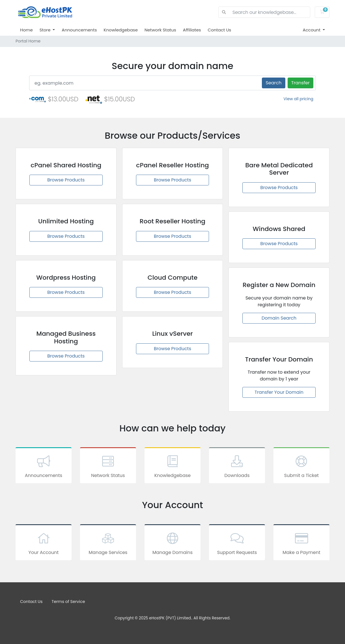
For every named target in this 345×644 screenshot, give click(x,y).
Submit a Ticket (301, 466)
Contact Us (220, 30)
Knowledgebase (120, 30)
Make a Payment (301, 543)
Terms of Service (68, 602)
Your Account (44, 543)
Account (312, 30)
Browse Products (66, 180)
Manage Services (108, 543)
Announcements (79, 30)
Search (273, 83)
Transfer (300, 83)
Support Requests (237, 543)
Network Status (160, 30)
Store (46, 30)
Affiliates (192, 30)
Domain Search (279, 318)
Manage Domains (172, 543)
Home (26, 30)
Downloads (237, 466)
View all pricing (298, 99)
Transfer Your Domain (279, 392)
